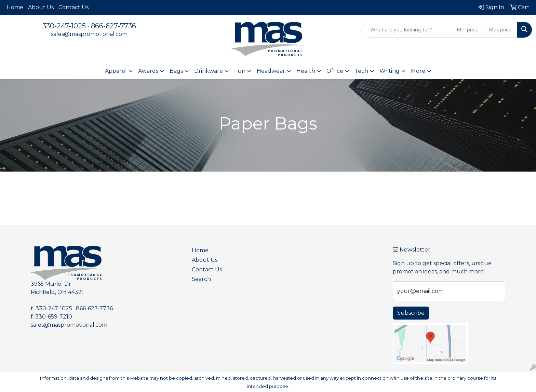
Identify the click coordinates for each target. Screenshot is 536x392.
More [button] (418, 71)
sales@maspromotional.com (89, 34)
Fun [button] (240, 71)
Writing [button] (390, 71)
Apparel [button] (116, 71)
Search (201, 279)
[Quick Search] (407, 30)
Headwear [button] (271, 71)
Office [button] (335, 71)
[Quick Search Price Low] (469, 30)
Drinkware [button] (209, 71)
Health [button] (306, 71)
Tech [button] (361, 71)
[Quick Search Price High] (501, 30)
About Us (41, 7)
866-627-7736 (113, 26)
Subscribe (411, 313)
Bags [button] (176, 71)
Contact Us (73, 7)
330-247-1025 (64, 26)
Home (15, 7)
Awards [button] (148, 71)
